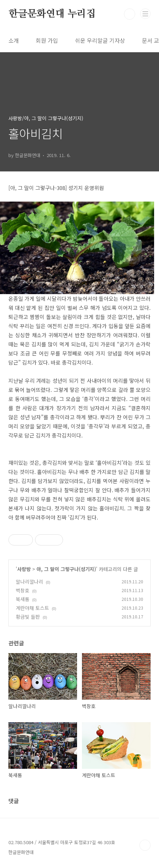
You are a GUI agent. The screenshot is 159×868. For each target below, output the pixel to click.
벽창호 (23, 590)
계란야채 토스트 (32, 608)
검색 (130, 14)
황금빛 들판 (28, 617)
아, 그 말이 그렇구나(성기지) (66, 569)
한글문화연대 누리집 (52, 14)
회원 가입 (47, 40)
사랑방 (24, 569)
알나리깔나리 (29, 582)
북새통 (23, 599)
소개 (14, 40)
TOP (145, 845)
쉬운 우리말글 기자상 (100, 40)
